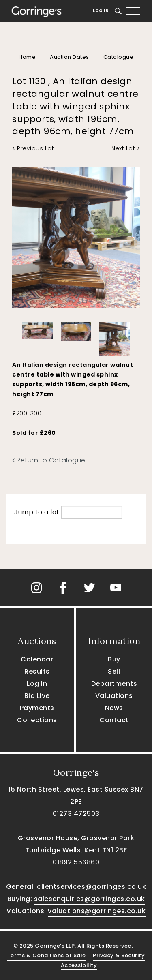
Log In (101, 11)
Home (27, 57)
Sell (114, 671)
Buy (114, 659)
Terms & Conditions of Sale (47, 955)
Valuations (114, 696)
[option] (37, 329)
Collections (37, 720)
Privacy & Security (119, 955)
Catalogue (119, 57)
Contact (114, 720)
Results (37, 671)
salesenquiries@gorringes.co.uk (90, 899)
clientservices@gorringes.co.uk (91, 887)
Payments (37, 708)
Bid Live (37, 696)
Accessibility (79, 965)
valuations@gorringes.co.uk (97, 911)
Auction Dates (70, 57)
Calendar (37, 659)
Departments (114, 684)
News (114, 708)
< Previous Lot (33, 148)
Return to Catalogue (49, 460)
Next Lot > (126, 148)
